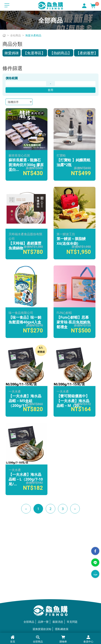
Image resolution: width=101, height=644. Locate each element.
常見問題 (72, 622)
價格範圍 (12, 78)
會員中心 (88, 639)
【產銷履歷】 (87, 53)
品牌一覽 (43, 622)
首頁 (13, 639)
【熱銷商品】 (61, 53)
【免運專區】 (34, 53)
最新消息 (58, 622)
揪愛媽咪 (12, 53)
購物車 (63, 639)
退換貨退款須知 (42, 629)
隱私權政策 (62, 629)
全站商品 (15, 35)
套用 (50, 90)
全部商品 (29, 622)
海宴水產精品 (33, 35)
